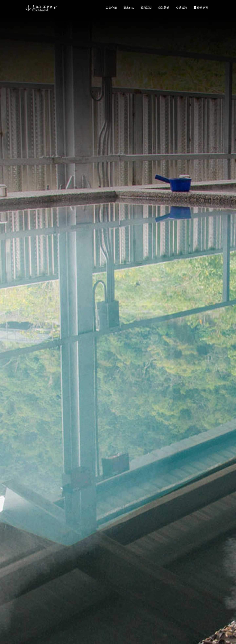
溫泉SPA (129, 8)
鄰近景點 (164, 8)
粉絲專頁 (201, 8)
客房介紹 (111, 8)
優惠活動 (146, 8)
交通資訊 (182, 8)
